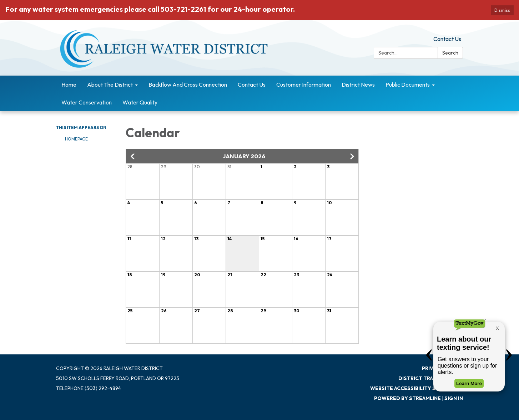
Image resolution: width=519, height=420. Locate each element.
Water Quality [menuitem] (140, 102)
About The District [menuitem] (110, 84)
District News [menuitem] (358, 84)
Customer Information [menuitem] (304, 84)
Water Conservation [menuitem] (87, 102)
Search (450, 53)
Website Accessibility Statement (417, 388)
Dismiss (502, 10)
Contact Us (447, 39)
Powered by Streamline (407, 398)
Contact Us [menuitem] (252, 84)
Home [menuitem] (69, 84)
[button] (133, 157)
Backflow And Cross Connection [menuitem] (188, 84)
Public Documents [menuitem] (408, 84)
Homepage (76, 139)
